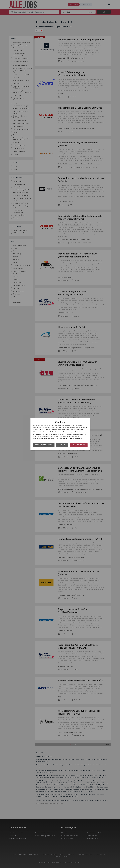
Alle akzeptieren (79, 445)
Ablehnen (62, 445)
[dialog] (60, 434)
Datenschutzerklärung (76, 438)
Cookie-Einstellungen (44, 445)
